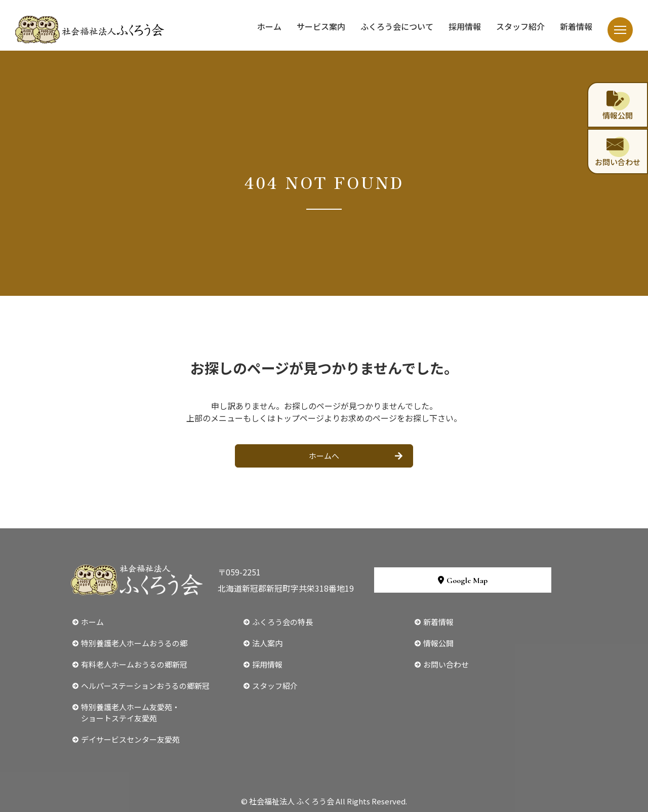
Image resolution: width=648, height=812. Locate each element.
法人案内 (267, 643)
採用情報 (465, 26)
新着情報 (576, 26)
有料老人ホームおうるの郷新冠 (134, 664)
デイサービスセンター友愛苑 (130, 739)
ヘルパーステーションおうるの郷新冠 (145, 686)
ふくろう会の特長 (282, 622)
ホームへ (324, 456)
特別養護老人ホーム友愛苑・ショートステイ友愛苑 (130, 712)
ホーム (269, 26)
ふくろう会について (397, 26)
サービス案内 (321, 26)
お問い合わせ (446, 664)
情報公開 (438, 643)
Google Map (463, 581)
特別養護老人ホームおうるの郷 (134, 643)
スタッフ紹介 (520, 26)
